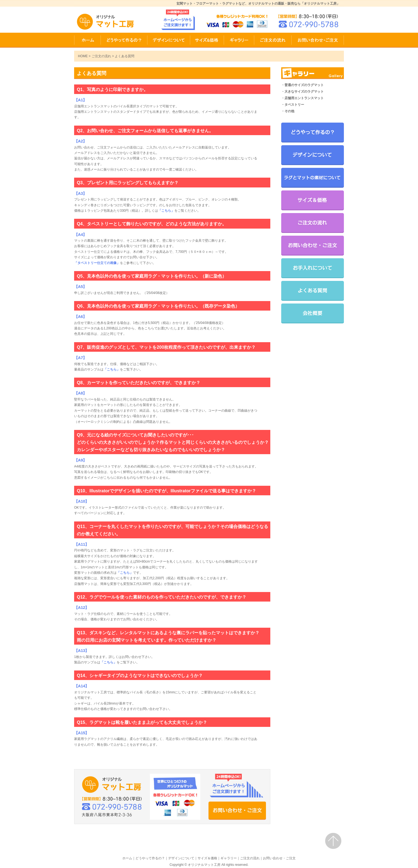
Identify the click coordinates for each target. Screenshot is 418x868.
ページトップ (333, 841)
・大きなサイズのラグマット (302, 92)
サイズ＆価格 (207, 40)
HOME (87, 40)
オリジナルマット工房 (204, 865)
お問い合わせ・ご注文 (318, 40)
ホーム (127, 858)
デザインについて (169, 40)
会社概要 (313, 313)
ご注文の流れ (273, 40)
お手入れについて (313, 268)
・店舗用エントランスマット (302, 98)
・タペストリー (293, 105)
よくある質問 (313, 291)
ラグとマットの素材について (313, 178)
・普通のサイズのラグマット (302, 85)
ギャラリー (239, 40)
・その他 (288, 111)
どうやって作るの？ (124, 40)
